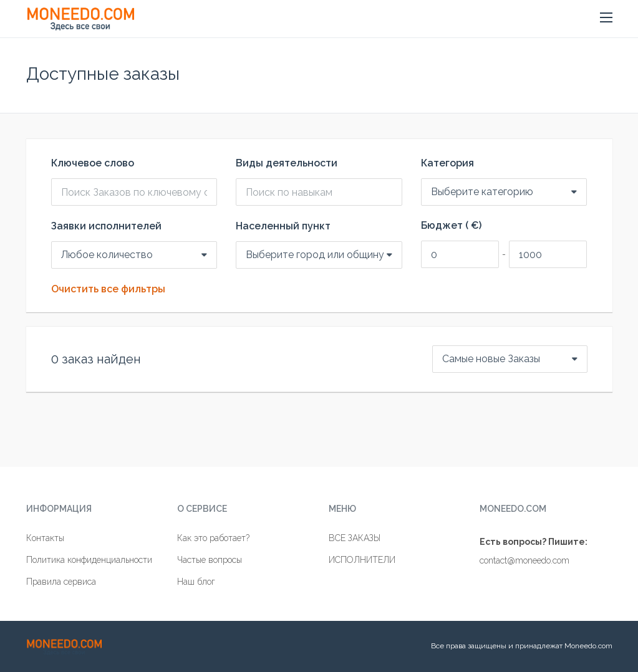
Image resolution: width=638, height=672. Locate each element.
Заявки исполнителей (106, 226)
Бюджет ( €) (451, 226)
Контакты (45, 538)
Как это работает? (213, 538)
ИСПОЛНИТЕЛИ (362, 560)
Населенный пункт (283, 226)
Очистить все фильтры (108, 289)
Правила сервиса (61, 582)
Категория (447, 163)
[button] (606, 18)
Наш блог (196, 582)
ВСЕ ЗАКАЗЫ (355, 538)
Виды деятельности (287, 163)
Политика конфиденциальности (89, 560)
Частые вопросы (210, 560)
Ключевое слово (93, 163)
